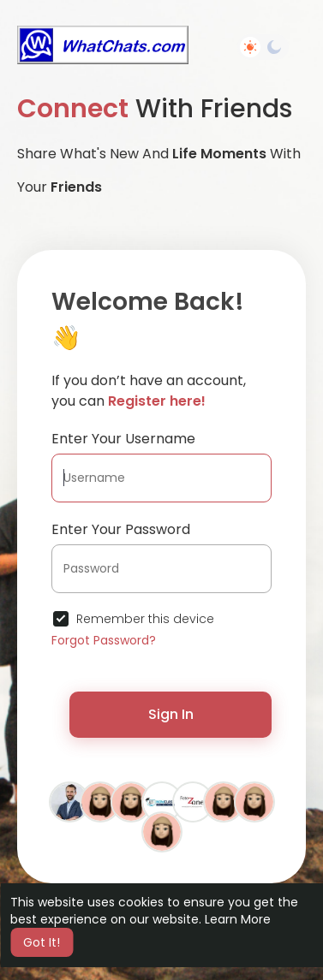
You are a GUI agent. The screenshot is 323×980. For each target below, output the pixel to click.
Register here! (157, 401)
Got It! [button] (42, 942)
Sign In (171, 714)
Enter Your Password (121, 529)
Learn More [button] (238, 919)
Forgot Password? (104, 640)
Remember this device (145, 619)
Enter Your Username (123, 439)
